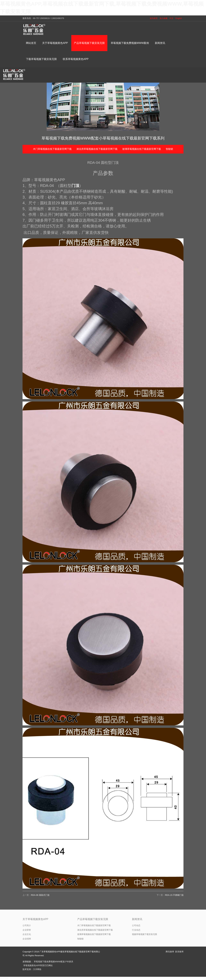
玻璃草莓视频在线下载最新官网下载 (142, 149)
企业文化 (27, 934)
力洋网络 (37, 969)
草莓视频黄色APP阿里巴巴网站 (38, 965)
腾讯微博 (170, 952)
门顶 (75, 186)
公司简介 (27, 925)
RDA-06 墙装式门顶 (40, 895)
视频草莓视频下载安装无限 (145, 934)
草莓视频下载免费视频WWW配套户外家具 (54, 962)
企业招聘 (27, 939)
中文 (171, 18)
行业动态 (136, 930)
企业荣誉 (27, 930)
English (179, 18)
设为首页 (154, 18)
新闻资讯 (137, 919)
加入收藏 (164, 18)
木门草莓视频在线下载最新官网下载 (52, 149)
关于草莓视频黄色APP (35, 919)
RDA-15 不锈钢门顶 (174, 895)
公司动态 (136, 925)
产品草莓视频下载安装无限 (93, 919)
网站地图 (4, 978)
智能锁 (169, 149)
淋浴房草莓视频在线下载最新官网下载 (97, 149)
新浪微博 (179, 952)
